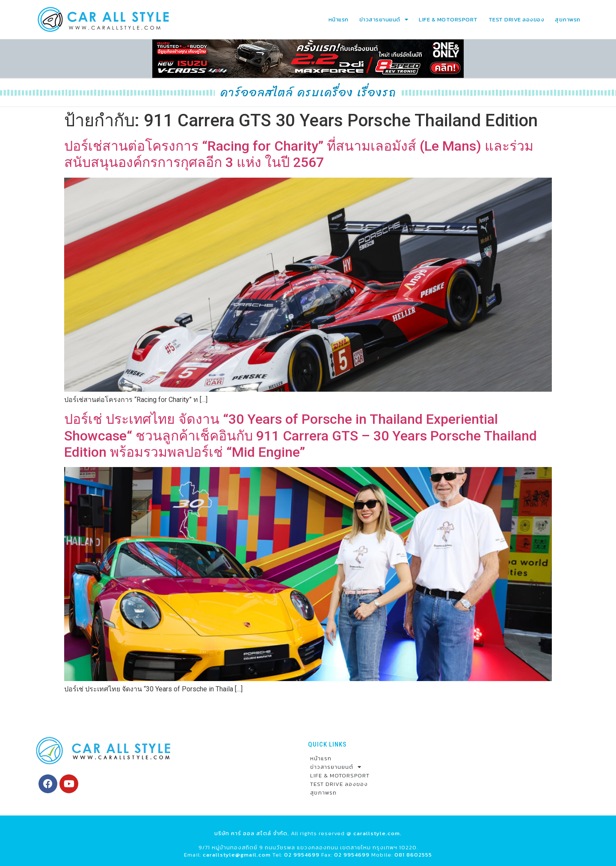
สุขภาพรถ (568, 19)
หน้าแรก (339, 19)
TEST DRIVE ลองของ (517, 19)
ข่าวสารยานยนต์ (384, 19)
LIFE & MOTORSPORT (448, 19)
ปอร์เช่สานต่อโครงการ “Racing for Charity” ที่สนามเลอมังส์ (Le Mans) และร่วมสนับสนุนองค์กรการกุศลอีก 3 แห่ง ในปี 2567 (299, 154)
